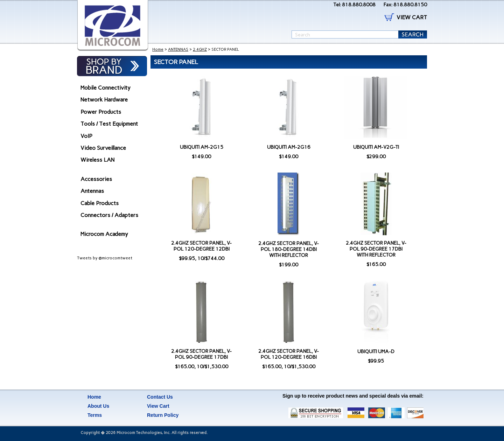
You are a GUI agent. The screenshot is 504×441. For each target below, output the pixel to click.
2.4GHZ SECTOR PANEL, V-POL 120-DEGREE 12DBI (201, 246)
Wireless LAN (97, 160)
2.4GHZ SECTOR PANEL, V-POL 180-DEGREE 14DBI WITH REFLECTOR (289, 249)
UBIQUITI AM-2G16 (289, 147)
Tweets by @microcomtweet (105, 258)
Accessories (96, 179)
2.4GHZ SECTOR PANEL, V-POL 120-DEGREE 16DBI (289, 354)
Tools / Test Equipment (109, 124)
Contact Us (160, 397)
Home (158, 50)
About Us (98, 406)
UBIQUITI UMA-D (376, 352)
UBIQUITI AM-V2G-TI (376, 147)
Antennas (92, 191)
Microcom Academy (104, 234)
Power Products (101, 112)
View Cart (158, 406)
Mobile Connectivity (106, 88)
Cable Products (100, 203)
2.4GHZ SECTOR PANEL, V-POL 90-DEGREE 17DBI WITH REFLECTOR (376, 249)
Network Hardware (104, 100)
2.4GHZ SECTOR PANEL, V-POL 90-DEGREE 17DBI (201, 354)
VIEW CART (412, 17)
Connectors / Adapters (109, 215)
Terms (95, 415)
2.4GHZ (200, 50)
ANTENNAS (178, 50)
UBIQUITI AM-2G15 (202, 147)
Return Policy (163, 415)
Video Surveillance (103, 148)
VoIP (86, 136)
